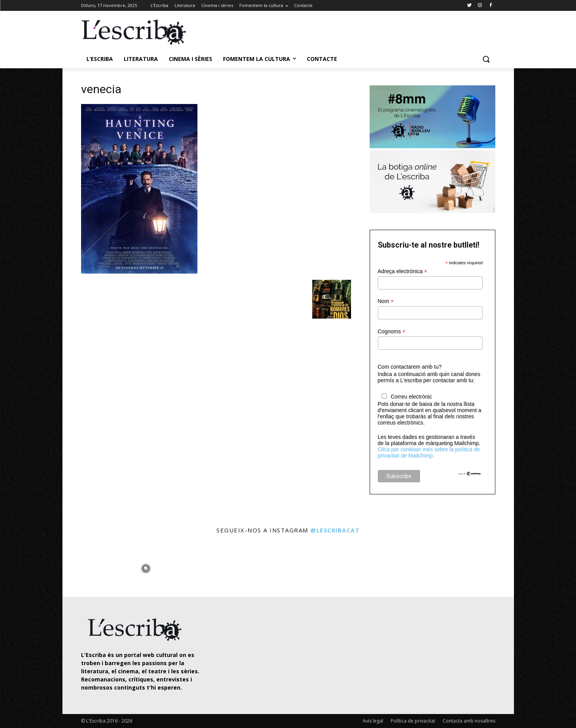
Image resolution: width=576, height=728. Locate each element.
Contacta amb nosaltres (469, 721)
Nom (386, 301)
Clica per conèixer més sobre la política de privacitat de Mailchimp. (429, 452)
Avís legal (373, 721)
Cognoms (392, 332)
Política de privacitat (413, 721)
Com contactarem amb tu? (410, 367)
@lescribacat (335, 530)
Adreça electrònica (403, 271)
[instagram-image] (89, 566)
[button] (486, 59)
